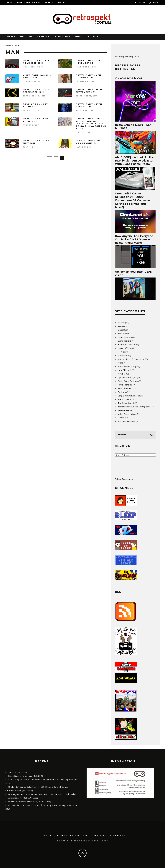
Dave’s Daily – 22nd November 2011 (89, 62)
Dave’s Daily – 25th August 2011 (36, 105)
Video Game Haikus (127, 414)
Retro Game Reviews (128, 381)
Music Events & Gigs (127, 366)
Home (8, 45)
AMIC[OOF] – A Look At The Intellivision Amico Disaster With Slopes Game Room (134, 161)
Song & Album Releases (129, 396)
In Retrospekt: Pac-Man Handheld (90, 142)
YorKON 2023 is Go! (128, 78)
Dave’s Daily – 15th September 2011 (89, 91)
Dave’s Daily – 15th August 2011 (89, 105)
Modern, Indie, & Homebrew (131, 359)
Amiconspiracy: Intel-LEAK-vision (23, 798)
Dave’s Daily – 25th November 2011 (36, 62)
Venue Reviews (125, 410)
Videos (93, 37)
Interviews (62, 37)
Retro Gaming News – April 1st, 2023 (26, 776)
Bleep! (121, 330)
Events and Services (29, 3)
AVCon (121, 326)
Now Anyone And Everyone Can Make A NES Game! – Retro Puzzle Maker (134, 239)
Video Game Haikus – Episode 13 (37, 76)
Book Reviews (124, 333)
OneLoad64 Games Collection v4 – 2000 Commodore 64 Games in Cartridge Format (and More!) (132, 200)
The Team (48, 3)
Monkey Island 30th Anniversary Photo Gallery (30, 801)
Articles (26, 37)
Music (79, 37)
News (11, 37)
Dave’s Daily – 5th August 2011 (36, 120)
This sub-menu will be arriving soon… (135, 407)
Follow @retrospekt (124, 479)
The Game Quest (126, 403)
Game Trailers (124, 341)
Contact (62, 3)
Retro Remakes (125, 385)
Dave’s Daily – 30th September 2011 (36, 91)
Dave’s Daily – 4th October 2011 (88, 76)
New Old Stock (125, 370)
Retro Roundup (125, 388)
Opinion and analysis (127, 377)
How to (121, 352)
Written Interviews (127, 421)
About (10, 3)
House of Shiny (125, 348)
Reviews (43, 37)
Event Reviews (125, 337)
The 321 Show (124, 399)
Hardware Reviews (127, 344)
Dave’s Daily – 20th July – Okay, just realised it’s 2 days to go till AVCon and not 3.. (91, 124)
